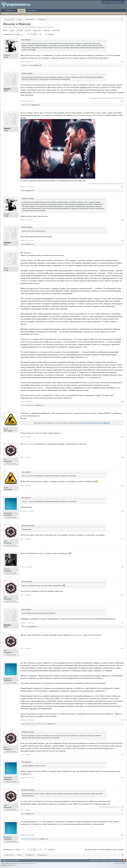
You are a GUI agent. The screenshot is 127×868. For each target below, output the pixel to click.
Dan (6, 460)
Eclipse (7, 55)
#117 (122, 755)
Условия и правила (120, 864)
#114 (122, 623)
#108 (122, 457)
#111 (122, 539)
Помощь (104, 861)
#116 (122, 720)
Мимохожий (29, 724)
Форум (22, 11)
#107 (122, 437)
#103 (122, 187)
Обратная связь (95, 861)
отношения (56, 30)
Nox (22, 65)
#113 (122, 595)
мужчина (28, 30)
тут (29, 413)
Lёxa (6, 268)
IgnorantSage (42, 27)
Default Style (6, 861)
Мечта (23, 627)
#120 (122, 835)
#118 (122, 778)
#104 (122, 220)
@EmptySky (77, 635)
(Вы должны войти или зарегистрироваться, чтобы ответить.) (104, 850)
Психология (17, 27)
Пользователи (32, 10)
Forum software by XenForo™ (18, 864)
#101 (122, 62)
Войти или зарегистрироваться (113, 2)
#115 (122, 648)
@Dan (40, 822)
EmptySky (8, 513)
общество (46, 30)
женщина (19, 30)
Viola (27, 405)
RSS (124, 861)
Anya (23, 405)
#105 (122, 241)
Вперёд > (52, 34)
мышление (37, 30)
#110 (122, 511)
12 (46, 34)
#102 (122, 101)
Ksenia (29, 105)
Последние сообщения (10, 14)
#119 (122, 810)
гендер (11, 30)
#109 (122, 485)
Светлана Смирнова (40, 724)
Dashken (7, 89)
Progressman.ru (11, 10)
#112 (122, 567)
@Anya (26, 444)
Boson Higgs (29, 65)
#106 (122, 402)
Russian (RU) (15, 861)
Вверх (120, 861)
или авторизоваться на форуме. (98, 423)
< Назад (18, 34)
